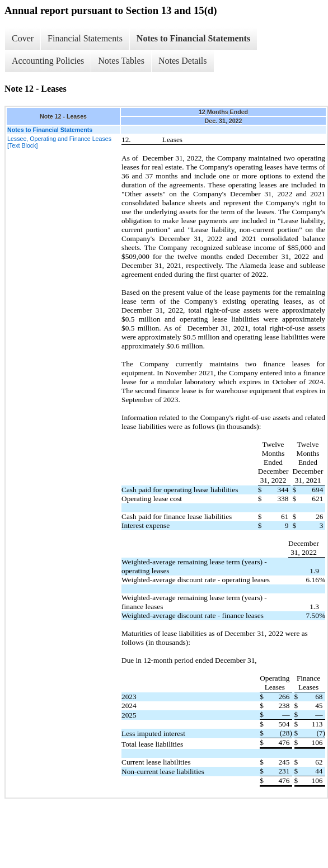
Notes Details (183, 61)
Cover (23, 38)
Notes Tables (121, 61)
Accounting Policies (48, 61)
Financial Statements (85, 38)
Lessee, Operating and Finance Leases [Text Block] (59, 142)
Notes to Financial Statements (193, 38)
